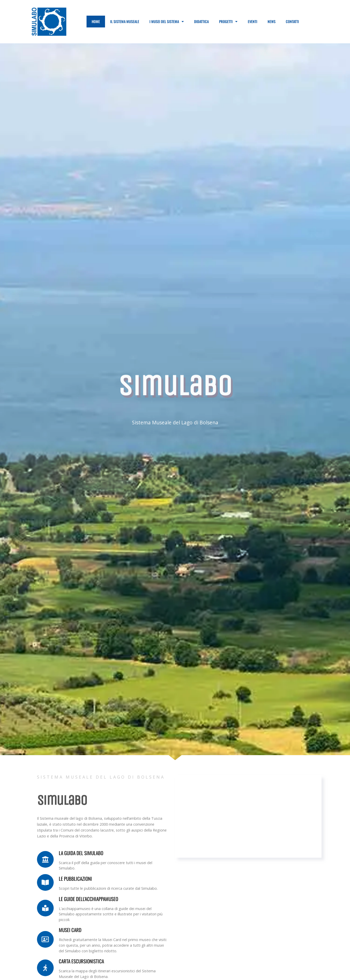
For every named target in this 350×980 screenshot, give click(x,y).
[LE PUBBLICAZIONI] (45, 882)
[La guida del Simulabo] (45, 859)
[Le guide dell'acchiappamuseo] (45, 908)
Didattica (201, 21)
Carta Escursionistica (81, 961)
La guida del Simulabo (81, 853)
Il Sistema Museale (125, 21)
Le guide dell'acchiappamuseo (88, 899)
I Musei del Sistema (167, 22)
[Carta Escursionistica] (45, 968)
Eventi (253, 21)
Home (96, 21)
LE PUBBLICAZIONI (75, 879)
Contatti (292, 21)
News (272, 21)
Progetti (228, 22)
